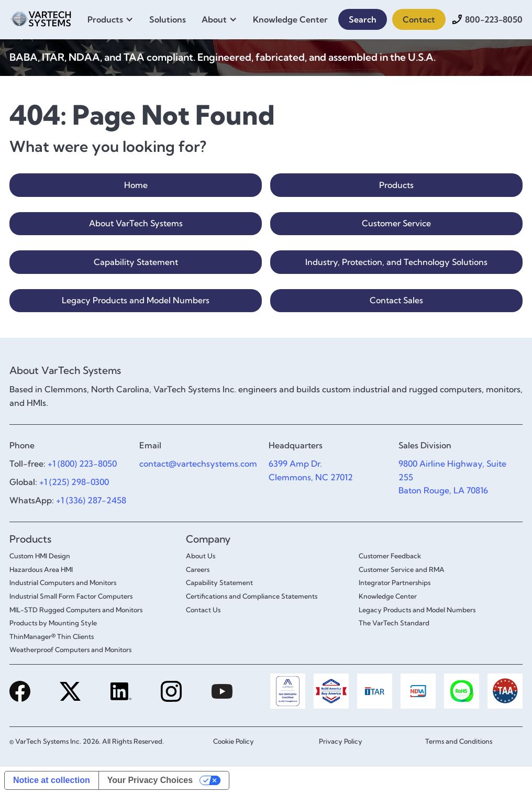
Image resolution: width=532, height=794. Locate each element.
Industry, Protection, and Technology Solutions (396, 262)
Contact (419, 19)
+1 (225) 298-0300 (74, 482)
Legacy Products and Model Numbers (136, 300)
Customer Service (396, 223)
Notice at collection (52, 780)
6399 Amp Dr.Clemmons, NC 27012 (311, 470)
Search (363, 19)
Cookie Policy (234, 741)
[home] (41, 17)
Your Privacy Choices (150, 780)
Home (136, 185)
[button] (113, 19)
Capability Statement (136, 262)
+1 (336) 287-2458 (91, 500)
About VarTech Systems (136, 223)
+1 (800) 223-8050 (82, 464)
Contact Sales (396, 300)
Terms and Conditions (459, 741)
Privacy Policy (341, 741)
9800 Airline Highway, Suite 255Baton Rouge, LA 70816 (452, 477)
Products (396, 185)
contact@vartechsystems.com (198, 464)
